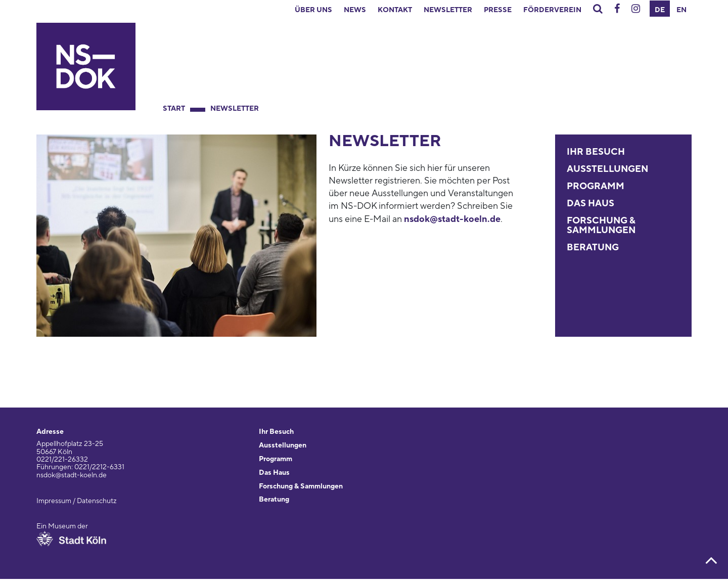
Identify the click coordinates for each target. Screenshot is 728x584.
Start (174, 109)
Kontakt (395, 10)
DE (660, 10)
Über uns (313, 10)
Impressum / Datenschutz (77, 501)
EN (681, 10)
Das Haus (590, 204)
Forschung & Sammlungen (601, 226)
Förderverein (552, 10)
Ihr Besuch (596, 152)
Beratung (593, 248)
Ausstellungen (607, 169)
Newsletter (448, 10)
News (355, 10)
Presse (498, 10)
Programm (596, 186)
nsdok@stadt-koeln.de (452, 219)
